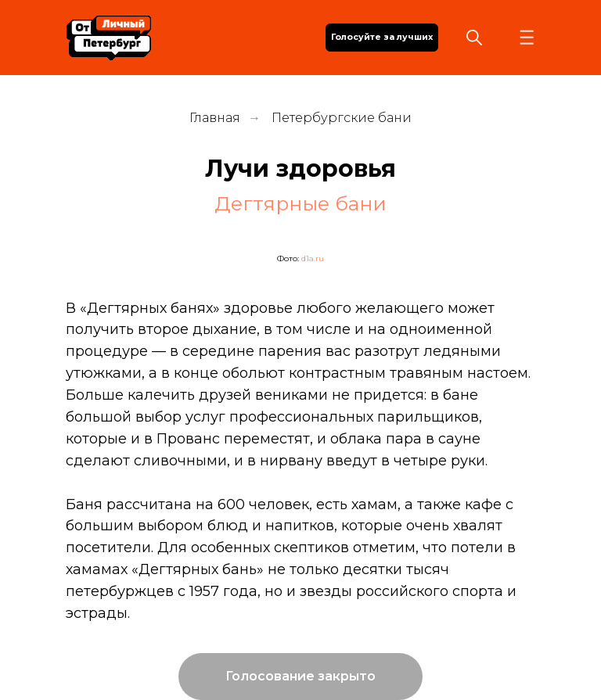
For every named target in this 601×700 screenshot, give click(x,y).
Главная (215, 118)
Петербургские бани (342, 118)
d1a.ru (313, 258)
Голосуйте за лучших (382, 37)
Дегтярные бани (300, 203)
